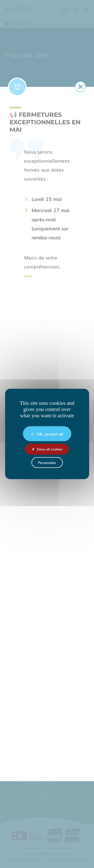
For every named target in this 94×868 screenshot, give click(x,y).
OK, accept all (47, 434)
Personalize (47, 463)
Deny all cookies (47, 449)
